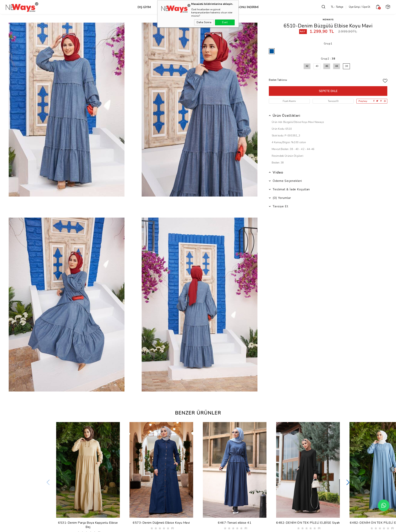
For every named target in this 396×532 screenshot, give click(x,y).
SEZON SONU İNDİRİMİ (243, 7)
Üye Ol (367, 7)
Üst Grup (168, 7)
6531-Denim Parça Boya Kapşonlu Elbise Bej (88, 525)
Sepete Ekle (328, 91)
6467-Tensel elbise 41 (235, 523)
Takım (213, 7)
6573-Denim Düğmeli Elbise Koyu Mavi (161, 523)
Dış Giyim (144, 7)
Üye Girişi (355, 7)
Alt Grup (192, 7)
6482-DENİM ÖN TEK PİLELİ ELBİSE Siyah (308, 523)
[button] (348, 483)
